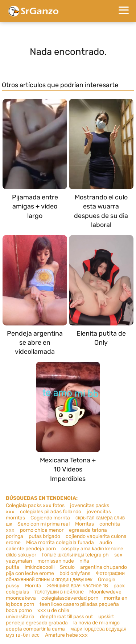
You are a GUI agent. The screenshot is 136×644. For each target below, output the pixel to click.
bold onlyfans (75, 573)
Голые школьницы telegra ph (75, 555)
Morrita (33, 586)
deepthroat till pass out (66, 617)
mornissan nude (56, 561)
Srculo (67, 567)
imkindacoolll (40, 567)
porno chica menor (42, 530)
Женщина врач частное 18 (77, 586)
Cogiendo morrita (50, 518)
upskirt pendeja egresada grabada (60, 620)
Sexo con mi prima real (44, 524)
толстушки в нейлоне (59, 592)
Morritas (85, 524)
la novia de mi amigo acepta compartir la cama (63, 626)
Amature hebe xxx (66, 635)
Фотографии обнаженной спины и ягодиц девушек (65, 576)
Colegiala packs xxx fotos (35, 505)
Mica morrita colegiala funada (60, 542)
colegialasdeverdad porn (70, 598)
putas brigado (44, 536)
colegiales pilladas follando (51, 512)
